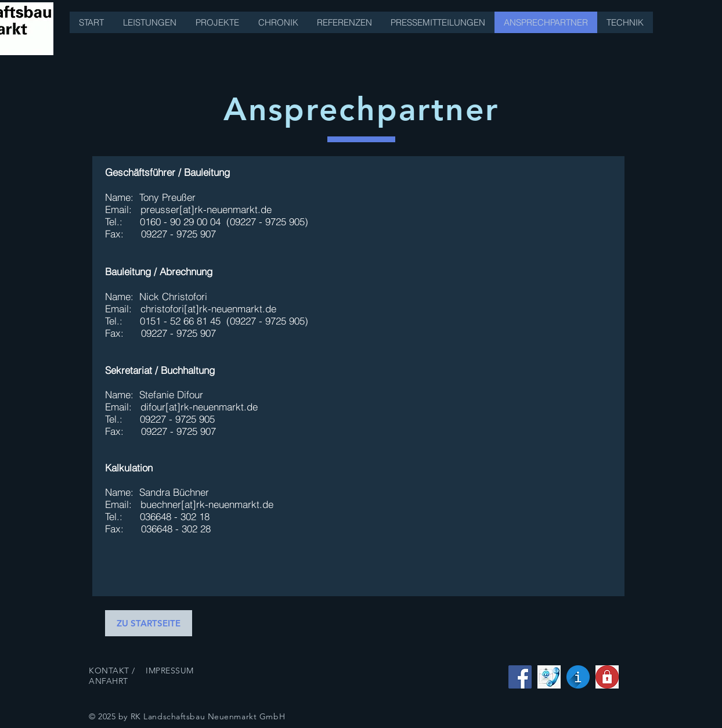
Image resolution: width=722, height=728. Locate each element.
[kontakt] (549, 677)
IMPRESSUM (170, 671)
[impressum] (578, 677)
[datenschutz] (607, 677)
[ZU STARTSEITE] (149, 623)
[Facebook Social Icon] (520, 677)
